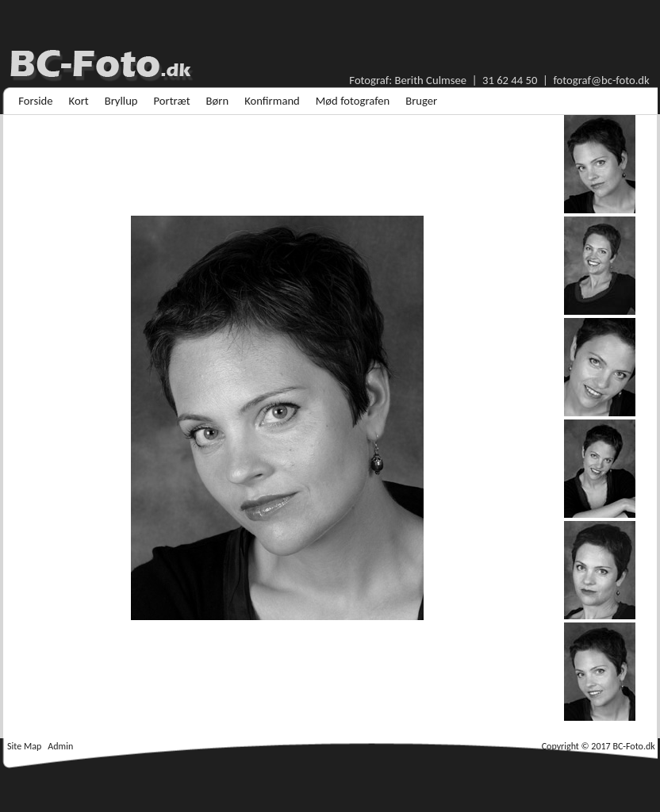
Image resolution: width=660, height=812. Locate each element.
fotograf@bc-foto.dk (601, 80)
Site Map (24, 746)
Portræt (172, 101)
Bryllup (121, 101)
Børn (218, 101)
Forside (35, 101)
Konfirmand (272, 101)
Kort (79, 101)
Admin (60, 746)
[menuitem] (35, 101)
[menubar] (228, 101)
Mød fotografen (353, 101)
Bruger (421, 101)
